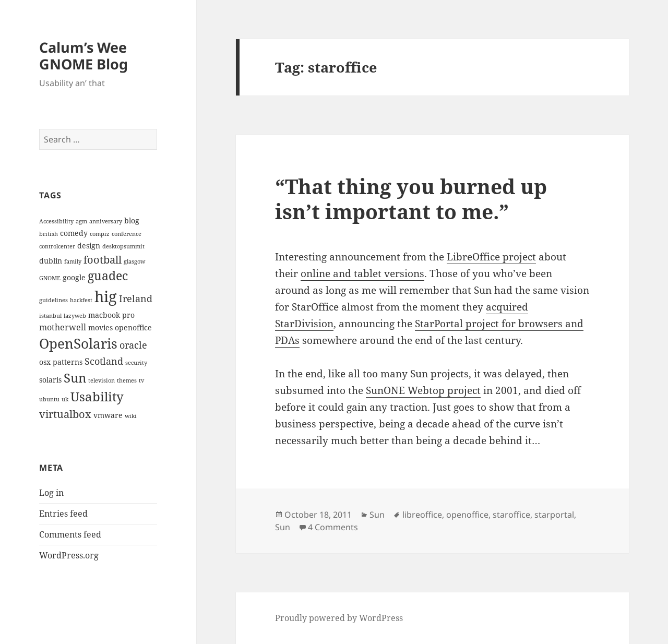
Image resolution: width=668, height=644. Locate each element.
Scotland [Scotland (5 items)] (104, 361)
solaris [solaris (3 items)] (50, 380)
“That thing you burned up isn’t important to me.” (411, 199)
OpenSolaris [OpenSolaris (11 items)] (78, 343)
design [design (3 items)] (89, 246)
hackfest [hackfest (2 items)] (81, 300)
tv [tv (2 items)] (141, 380)
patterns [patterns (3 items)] (68, 362)
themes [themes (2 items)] (127, 380)
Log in (51, 493)
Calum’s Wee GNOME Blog (83, 56)
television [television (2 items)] (102, 380)
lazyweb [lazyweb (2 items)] (75, 316)
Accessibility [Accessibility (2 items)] (56, 221)
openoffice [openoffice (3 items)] (133, 327)
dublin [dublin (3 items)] (51, 261)
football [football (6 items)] (103, 259)
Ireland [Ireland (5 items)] (136, 298)
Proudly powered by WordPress (339, 618)
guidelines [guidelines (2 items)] (53, 300)
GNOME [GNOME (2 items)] (50, 278)
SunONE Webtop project (423, 390)
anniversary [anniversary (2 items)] (106, 221)
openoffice (467, 515)
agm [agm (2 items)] (81, 221)
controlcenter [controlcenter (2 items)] (57, 246)
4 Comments (333, 527)
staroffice (511, 515)
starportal (554, 515)
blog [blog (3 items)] (132, 220)
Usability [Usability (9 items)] (97, 396)
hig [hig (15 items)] (106, 296)
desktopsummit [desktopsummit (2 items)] (123, 246)
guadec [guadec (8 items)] (108, 276)
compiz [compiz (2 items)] (100, 234)
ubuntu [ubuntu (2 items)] (49, 399)
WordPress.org (69, 555)
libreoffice (422, 515)
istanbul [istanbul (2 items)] (50, 316)
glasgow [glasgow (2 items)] (134, 261)
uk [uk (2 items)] (65, 399)
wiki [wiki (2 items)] (131, 416)
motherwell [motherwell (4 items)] (63, 327)
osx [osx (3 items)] (45, 362)
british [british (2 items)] (49, 234)
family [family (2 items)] (73, 261)
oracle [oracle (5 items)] (133, 345)
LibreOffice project (491, 257)
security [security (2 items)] (136, 363)
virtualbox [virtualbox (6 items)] (65, 414)
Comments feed (70, 534)
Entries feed (63, 514)
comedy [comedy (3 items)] (74, 233)
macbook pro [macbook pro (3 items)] (111, 315)
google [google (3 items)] (74, 277)
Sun (377, 515)
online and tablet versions (362, 273)
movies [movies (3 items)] (100, 327)
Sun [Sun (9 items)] (75, 378)
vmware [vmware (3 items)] (108, 415)
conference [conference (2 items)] (127, 234)
